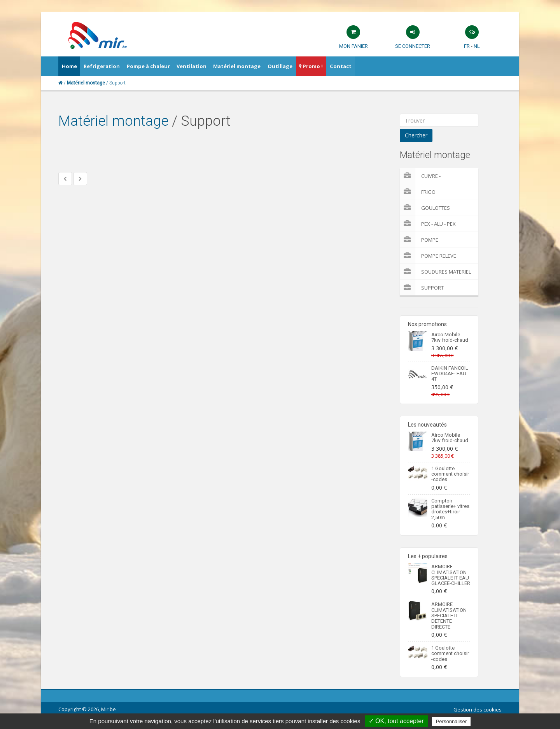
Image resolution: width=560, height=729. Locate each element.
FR (467, 46)
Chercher (416, 135)
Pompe (419, 240)
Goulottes (425, 208)
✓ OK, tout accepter (396, 721)
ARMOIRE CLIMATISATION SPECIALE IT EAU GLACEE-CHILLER (451, 575)
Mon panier (353, 46)
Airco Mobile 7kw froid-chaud (450, 337)
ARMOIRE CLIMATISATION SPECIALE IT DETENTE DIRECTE (449, 615)
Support (422, 288)
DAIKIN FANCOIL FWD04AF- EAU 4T (450, 374)
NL (477, 46)
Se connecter (413, 46)
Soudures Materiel (435, 272)
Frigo (418, 192)
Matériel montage (113, 121)
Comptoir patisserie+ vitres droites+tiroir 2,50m (450, 509)
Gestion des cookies (478, 710)
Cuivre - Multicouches (429, 176)
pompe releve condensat (428, 256)
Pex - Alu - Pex (428, 224)
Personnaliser (451, 721)
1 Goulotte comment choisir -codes (450, 474)
